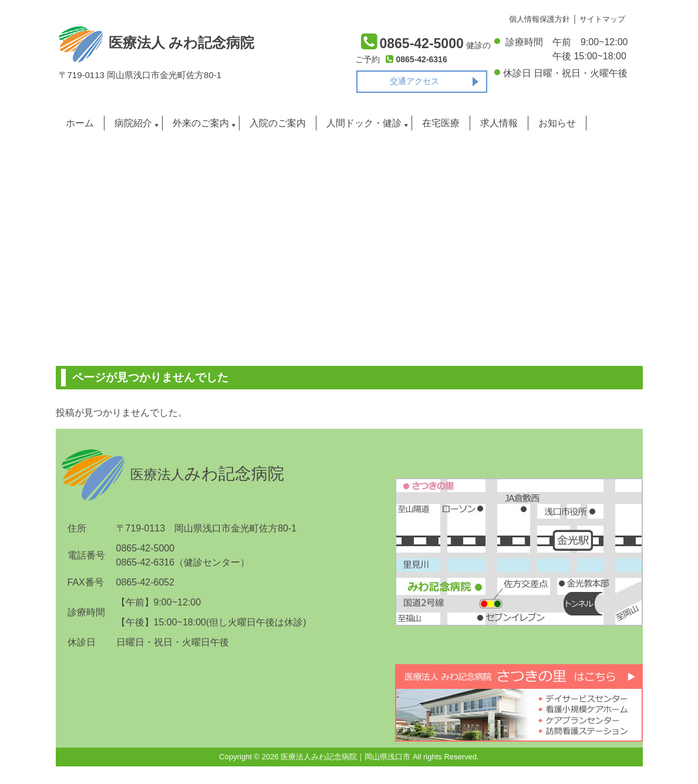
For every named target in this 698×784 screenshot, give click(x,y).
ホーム (80, 123)
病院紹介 (133, 123)
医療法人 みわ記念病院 (156, 43)
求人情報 (499, 123)
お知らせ (557, 123)
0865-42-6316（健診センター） (183, 562)
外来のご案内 (201, 123)
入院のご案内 (278, 123)
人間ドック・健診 (364, 123)
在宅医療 (441, 123)
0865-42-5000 (146, 548)
